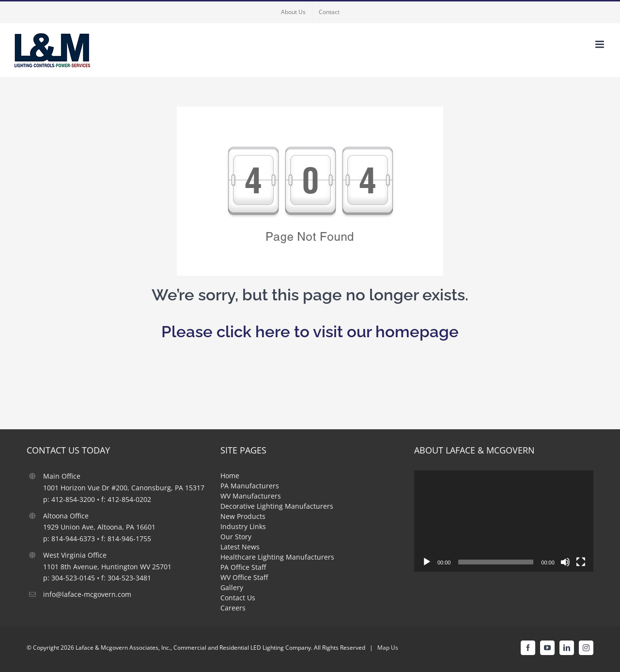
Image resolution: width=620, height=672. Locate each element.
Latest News (240, 547)
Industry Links (243, 526)
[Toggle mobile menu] (600, 44)
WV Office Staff (244, 577)
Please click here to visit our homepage (310, 332)
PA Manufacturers (250, 486)
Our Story (236, 537)
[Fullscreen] (581, 562)
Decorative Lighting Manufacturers (277, 506)
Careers (233, 608)
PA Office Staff (243, 567)
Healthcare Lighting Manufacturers (277, 557)
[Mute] (565, 562)
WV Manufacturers (251, 496)
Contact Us (238, 598)
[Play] (427, 562)
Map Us (388, 648)
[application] (504, 521)
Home (230, 476)
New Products (243, 516)
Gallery (232, 587)
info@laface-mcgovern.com (87, 594)
